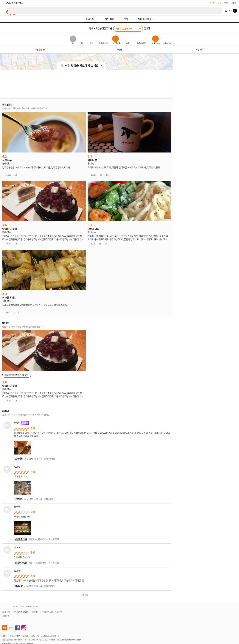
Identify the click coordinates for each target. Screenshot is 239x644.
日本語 (234, 3)
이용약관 (35, 612)
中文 (226, 3)
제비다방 (19, 586)
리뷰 (199, 50)
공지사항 (6, 616)
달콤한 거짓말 (21, 539)
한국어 (212, 3)
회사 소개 (6, 612)
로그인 (228, 11)
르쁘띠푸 (19, 459)
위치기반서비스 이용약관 (52, 612)
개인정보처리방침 (21, 612)
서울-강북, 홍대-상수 (124, 29)
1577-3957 (35, 640)
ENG (219, 3)
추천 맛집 (40, 50)
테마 (119, 50)
